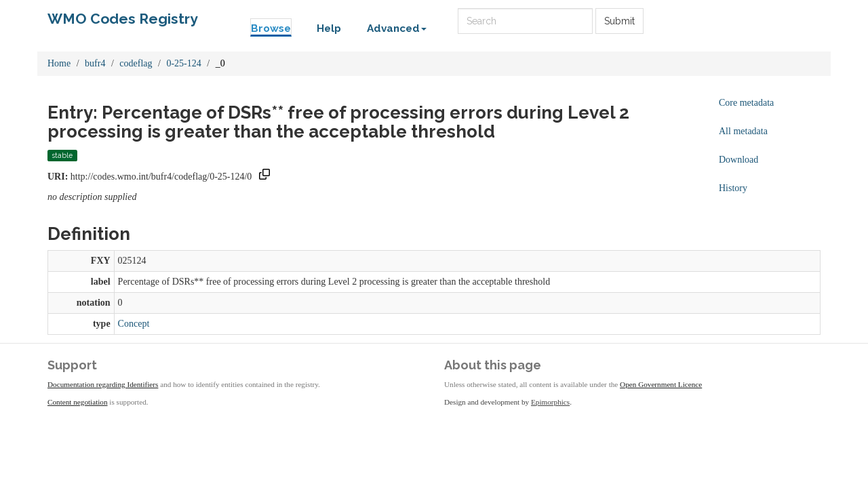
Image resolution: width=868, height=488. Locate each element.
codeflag (136, 63)
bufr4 (95, 63)
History (733, 188)
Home (59, 63)
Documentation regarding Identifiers (103, 384)
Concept (134, 324)
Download (738, 160)
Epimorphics (550, 402)
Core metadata (746, 103)
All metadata (743, 131)
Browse (271, 28)
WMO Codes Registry (123, 19)
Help (329, 28)
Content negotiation (78, 402)
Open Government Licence (661, 384)
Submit (619, 21)
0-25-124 (183, 63)
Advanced (397, 28)
